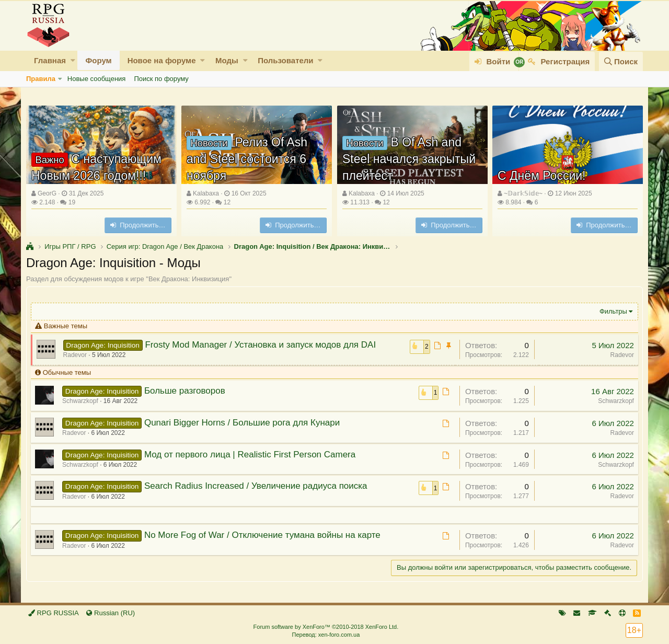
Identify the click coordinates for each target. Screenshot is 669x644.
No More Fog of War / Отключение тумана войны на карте (263, 535)
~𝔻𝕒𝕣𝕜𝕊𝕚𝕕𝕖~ (523, 193)
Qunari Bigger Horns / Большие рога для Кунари (243, 423)
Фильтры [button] (612, 311)
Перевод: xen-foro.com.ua (326, 635)
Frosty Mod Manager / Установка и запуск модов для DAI (261, 345)
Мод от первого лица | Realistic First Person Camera (251, 455)
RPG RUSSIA (54, 613)
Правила (41, 79)
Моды (227, 60)
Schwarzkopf (615, 401)
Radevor (76, 355)
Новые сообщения (97, 79)
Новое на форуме (162, 60)
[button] (73, 60)
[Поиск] (621, 61)
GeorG (47, 193)
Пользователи (285, 60)
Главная (50, 60)
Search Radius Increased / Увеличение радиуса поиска (257, 486)
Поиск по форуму (161, 79)
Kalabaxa (206, 193)
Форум (98, 60)
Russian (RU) (111, 613)
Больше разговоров (186, 391)
